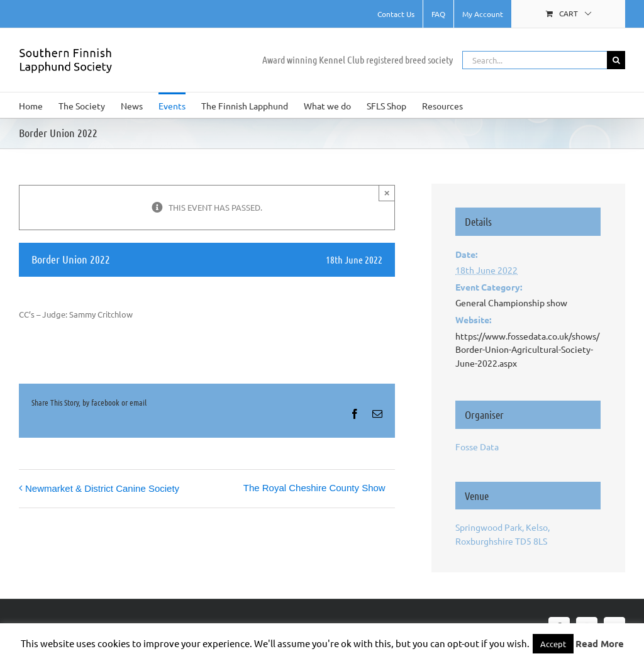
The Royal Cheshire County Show (314, 488)
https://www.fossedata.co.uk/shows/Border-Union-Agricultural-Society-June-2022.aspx (527, 349)
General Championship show (511, 303)
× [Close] (387, 193)
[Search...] (535, 60)
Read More (600, 643)
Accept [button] (553, 644)
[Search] (616, 60)
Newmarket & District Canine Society (102, 488)
